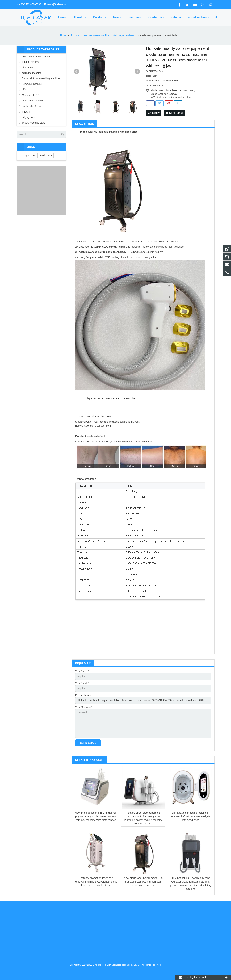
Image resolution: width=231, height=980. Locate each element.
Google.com (28, 155)
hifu (24, 90)
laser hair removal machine (37, 56)
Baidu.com (46, 155)
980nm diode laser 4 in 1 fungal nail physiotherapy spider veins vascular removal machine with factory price (96, 816)
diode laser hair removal (164, 94)
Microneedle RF (31, 95)
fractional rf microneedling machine (41, 78)
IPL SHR (27, 112)
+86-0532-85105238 (30, 4)
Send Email (174, 113)
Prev (77, 72)
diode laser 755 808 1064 (179, 90)
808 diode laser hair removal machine (172, 97)
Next (137, 72)
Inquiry (154, 113)
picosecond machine (33, 101)
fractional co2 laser (32, 106)
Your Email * (82, 683)
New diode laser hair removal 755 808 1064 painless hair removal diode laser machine (143, 882)
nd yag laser (29, 117)
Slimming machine (32, 84)
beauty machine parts (34, 123)
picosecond (28, 67)
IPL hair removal (31, 62)
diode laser (157, 90)
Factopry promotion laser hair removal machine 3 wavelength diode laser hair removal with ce (96, 882)
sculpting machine (32, 73)
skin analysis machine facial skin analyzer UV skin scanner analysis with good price (190, 816)
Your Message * (84, 707)
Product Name (83, 695)
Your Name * (82, 671)
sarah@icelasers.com (58, 4)
